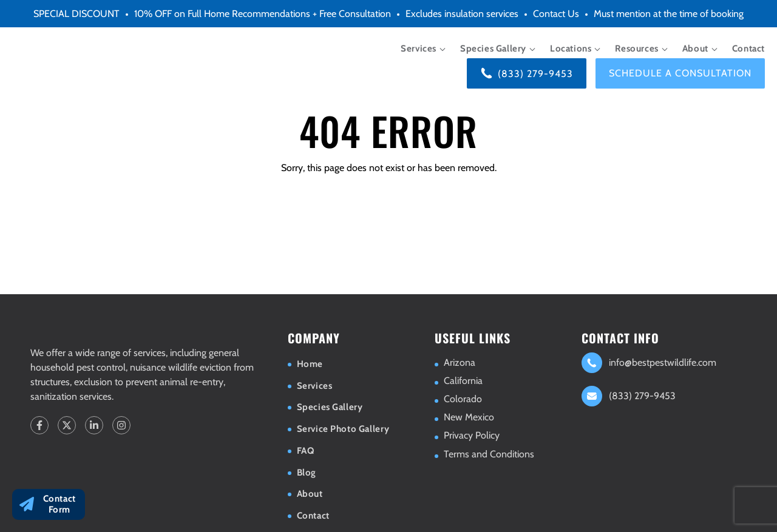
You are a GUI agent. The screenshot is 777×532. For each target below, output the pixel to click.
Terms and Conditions (489, 454)
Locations (571, 49)
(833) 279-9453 (535, 74)
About (695, 49)
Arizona (460, 362)
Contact (748, 49)
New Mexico (469, 417)
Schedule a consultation (680, 73)
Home (310, 364)
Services (419, 49)
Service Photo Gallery (343, 429)
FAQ (306, 451)
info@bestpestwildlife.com (663, 362)
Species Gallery (493, 49)
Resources (636, 49)
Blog (307, 473)
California (463, 381)
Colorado (463, 399)
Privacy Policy (472, 435)
